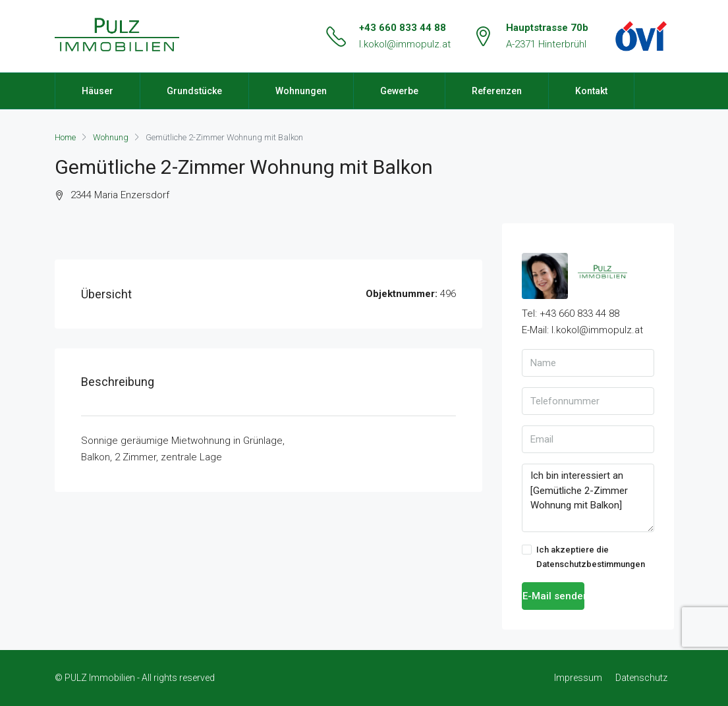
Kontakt (591, 91)
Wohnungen (301, 91)
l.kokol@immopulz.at (405, 44)
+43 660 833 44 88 (403, 28)
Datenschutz (641, 678)
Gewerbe (399, 91)
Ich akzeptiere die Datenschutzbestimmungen (583, 557)
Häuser (98, 91)
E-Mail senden (554, 596)
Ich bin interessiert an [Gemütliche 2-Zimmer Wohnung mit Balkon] (588, 498)
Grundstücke (194, 91)
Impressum (578, 678)
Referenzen (497, 91)
